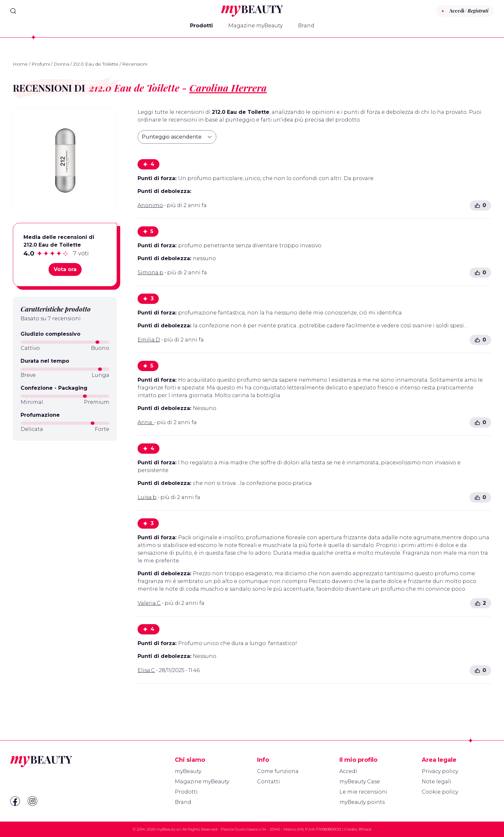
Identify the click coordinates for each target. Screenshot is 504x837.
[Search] (13, 11)
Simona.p (150, 273)
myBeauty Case (360, 782)
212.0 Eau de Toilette (96, 64)
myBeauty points (362, 802)
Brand (306, 26)
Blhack (365, 829)
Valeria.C (149, 603)
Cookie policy (440, 792)
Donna (61, 64)
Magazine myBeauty (255, 26)
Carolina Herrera (228, 88)
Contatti (269, 782)
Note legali (437, 782)
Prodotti (201, 26)
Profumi (41, 64)
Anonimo (150, 205)
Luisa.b (147, 497)
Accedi (348, 771)
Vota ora (65, 269)
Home (20, 64)
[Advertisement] (65, 491)
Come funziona (278, 771)
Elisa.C (146, 670)
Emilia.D (149, 340)
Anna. (146, 422)
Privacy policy (440, 771)
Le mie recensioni (363, 792)
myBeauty (188, 771)
